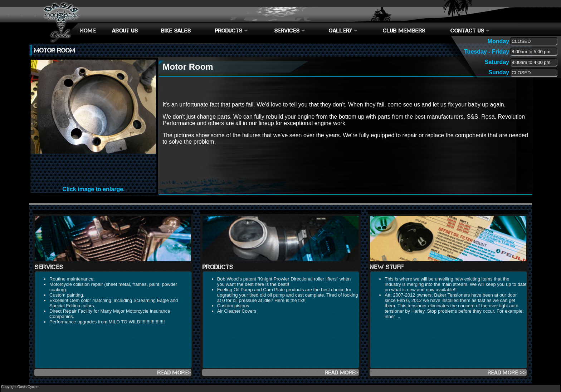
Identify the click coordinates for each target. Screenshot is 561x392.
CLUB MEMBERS (404, 31)
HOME (88, 31)
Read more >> (507, 373)
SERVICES (290, 31)
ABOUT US (125, 31)
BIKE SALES (176, 31)
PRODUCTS (231, 31)
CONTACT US (470, 31)
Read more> (174, 373)
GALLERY (343, 31)
